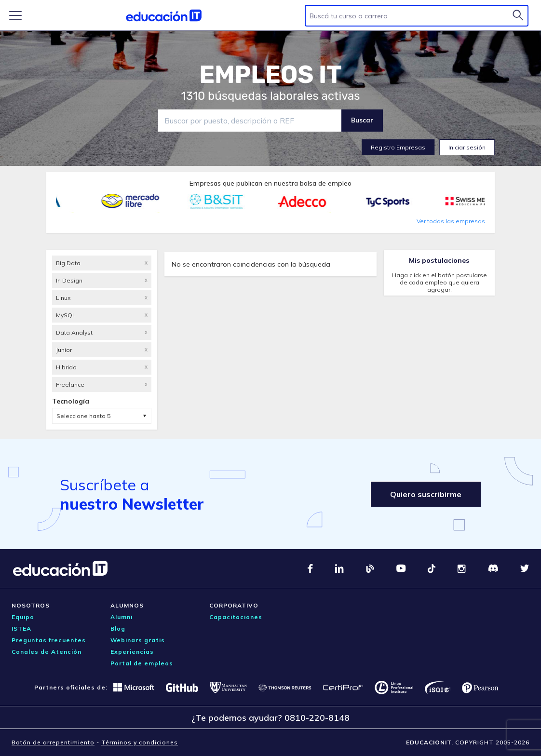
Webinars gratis (138, 640)
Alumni (122, 617)
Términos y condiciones (140, 742)
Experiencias (132, 652)
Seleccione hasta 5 (83, 416)
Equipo (23, 617)
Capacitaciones (236, 617)
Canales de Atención (47, 652)
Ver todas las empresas (451, 221)
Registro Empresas (398, 147)
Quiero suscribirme (426, 494)
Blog (118, 628)
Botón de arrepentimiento (53, 742)
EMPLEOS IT (270, 75)
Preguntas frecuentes (49, 640)
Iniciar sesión (467, 147)
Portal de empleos (142, 663)
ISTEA (21, 628)
